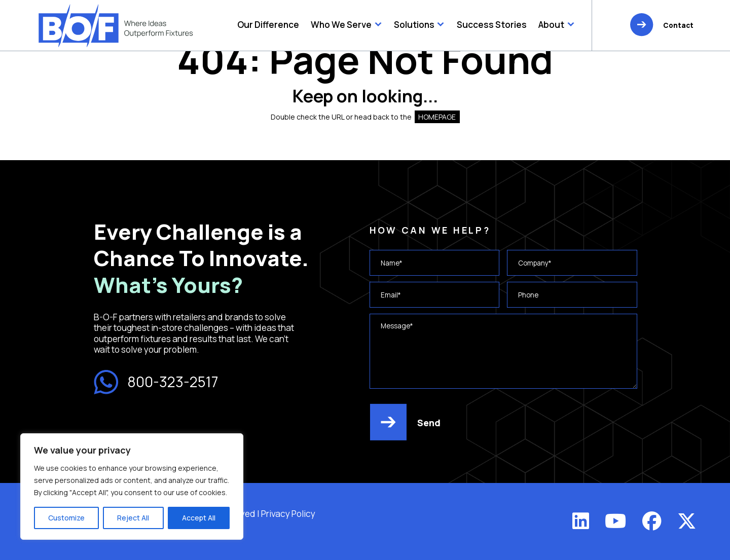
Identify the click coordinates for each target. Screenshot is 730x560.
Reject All (133, 518)
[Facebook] (652, 521)
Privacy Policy (288, 514)
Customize (66, 518)
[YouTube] (615, 521)
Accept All (199, 518)
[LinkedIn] (581, 521)
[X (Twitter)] (687, 521)
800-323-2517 (156, 382)
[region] (132, 487)
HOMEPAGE (437, 117)
